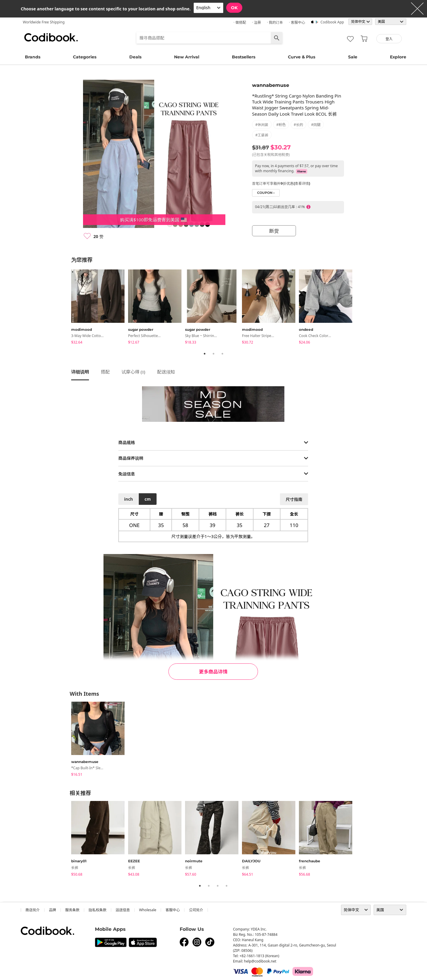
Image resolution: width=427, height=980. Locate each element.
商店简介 (33, 910)
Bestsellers (244, 57)
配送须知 (166, 372)
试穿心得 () (133, 372)
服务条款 (72, 910)
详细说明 (80, 372)
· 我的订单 (275, 22)
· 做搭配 (240, 22)
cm (148, 499)
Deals (135, 57)
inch (129, 499)
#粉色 (281, 125)
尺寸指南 (294, 499)
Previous (67, 308)
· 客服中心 (297, 22)
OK (234, 8)
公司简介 (196, 910)
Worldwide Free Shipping (44, 22)
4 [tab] (227, 886)
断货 (274, 231)
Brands (33, 57)
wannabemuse (271, 85)
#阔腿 (316, 125)
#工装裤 (262, 135)
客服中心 (173, 910)
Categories (85, 57)
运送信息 (123, 910)
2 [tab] (213, 354)
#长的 (299, 125)
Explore (398, 57)
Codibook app (332, 22)
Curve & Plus (302, 57)
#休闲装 (262, 125)
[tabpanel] (100, 308)
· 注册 (256, 22)
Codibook (51, 37)
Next (360, 308)
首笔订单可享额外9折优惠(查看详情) (281, 183)
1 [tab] (205, 354)
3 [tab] (222, 354)
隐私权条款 (98, 910)
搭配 (105, 372)
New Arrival (187, 57)
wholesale (148, 910)
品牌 (52, 910)
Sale (353, 57)
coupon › (266, 193)
